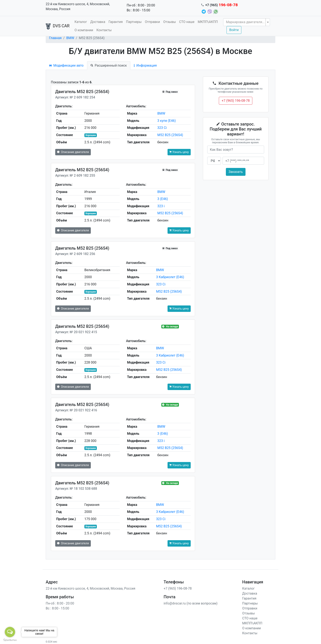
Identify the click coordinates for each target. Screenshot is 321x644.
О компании (84, 30)
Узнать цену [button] (179, 152)
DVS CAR (58, 26)
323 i (161, 206)
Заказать (236, 172)
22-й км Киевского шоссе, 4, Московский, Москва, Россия (78, 7)
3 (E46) (163, 199)
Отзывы (169, 22)
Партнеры (134, 22)
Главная (55, 38)
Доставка (98, 22)
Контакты (104, 30)
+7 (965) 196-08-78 (236, 101)
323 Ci (162, 128)
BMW (70, 38)
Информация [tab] (145, 65)
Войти (234, 30)
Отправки (153, 22)
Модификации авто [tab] (66, 65)
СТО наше (187, 22)
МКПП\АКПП (208, 22)
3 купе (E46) (167, 121)
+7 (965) (222, 5)
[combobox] (247, 22)
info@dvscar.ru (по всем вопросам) (191, 603)
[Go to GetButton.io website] (10, 640)
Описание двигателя (73, 152)
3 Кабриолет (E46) (170, 277)
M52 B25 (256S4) (170, 135)
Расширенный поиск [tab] (109, 65)
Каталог (81, 22)
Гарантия (116, 22)
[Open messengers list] (10, 632)
